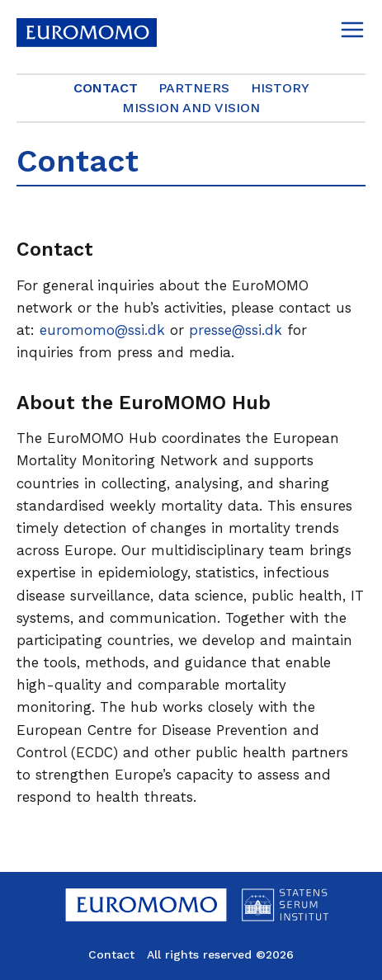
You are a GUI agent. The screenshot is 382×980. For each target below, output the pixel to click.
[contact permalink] (8, 250)
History (280, 88)
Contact (106, 88)
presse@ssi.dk (236, 330)
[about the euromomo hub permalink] (8, 403)
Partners (194, 88)
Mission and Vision (191, 108)
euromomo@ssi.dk (102, 330)
